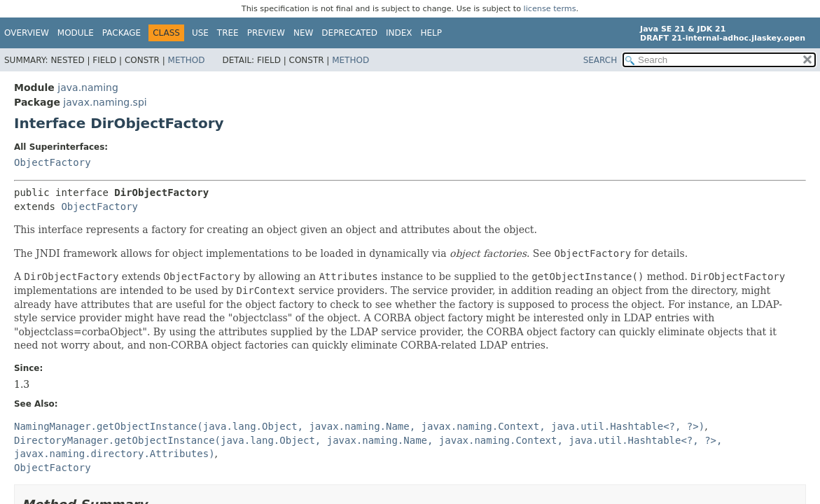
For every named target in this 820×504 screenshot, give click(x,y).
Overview (27, 33)
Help (432, 33)
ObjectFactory (53, 162)
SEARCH (600, 60)
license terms (550, 9)
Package (121, 33)
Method (187, 60)
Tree (228, 33)
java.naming (88, 87)
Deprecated (349, 33)
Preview (266, 33)
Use (200, 33)
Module (76, 33)
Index (399, 33)
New (303, 33)
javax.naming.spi (105, 102)
